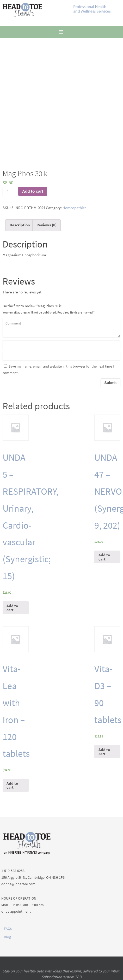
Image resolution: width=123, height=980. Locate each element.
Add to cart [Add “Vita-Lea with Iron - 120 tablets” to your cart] (12, 785)
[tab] (20, 225)
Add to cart (33, 191)
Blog (7, 937)
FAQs (8, 929)
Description (20, 225)
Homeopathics (74, 208)
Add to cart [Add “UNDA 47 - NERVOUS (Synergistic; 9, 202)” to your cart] (104, 557)
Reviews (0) (47, 225)
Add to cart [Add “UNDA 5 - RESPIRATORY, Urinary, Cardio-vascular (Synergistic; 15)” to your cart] (12, 608)
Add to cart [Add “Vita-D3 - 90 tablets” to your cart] (104, 752)
